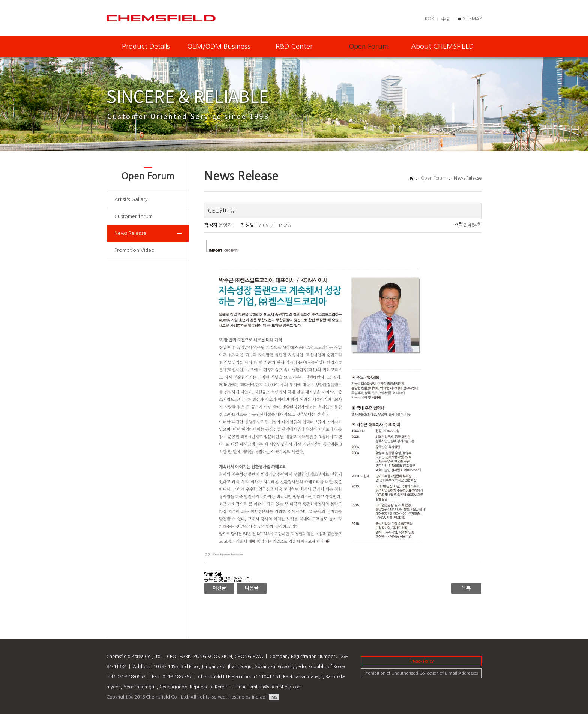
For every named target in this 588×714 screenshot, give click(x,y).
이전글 (219, 588)
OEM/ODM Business (219, 47)
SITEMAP (472, 19)
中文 (446, 19)
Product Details (146, 47)
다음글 (251, 588)
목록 (466, 588)
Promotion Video (134, 250)
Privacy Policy (421, 661)
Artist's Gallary (131, 199)
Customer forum (133, 216)
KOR (429, 19)
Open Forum (369, 47)
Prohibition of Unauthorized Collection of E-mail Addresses (421, 673)
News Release (130, 233)
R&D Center (294, 47)
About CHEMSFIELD (442, 47)
